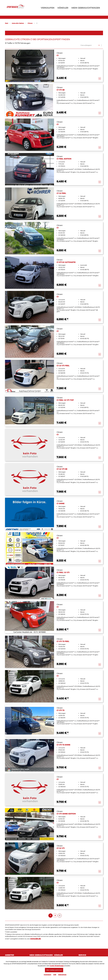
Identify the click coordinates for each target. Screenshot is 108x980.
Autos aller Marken (18, 23)
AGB (55, 975)
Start (7, 23)
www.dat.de (35, 939)
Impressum (47, 975)
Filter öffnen (54, 33)
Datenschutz (62, 975)
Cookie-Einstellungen (57, 965)
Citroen (30, 23)
